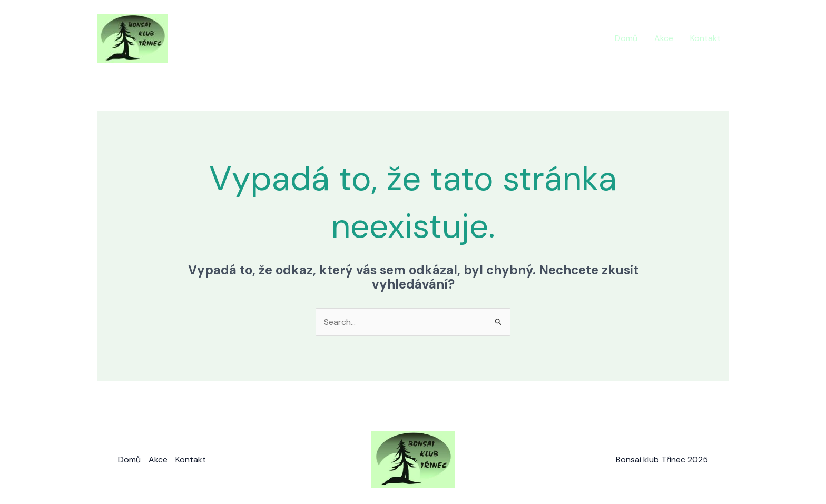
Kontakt (705, 38)
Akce (664, 38)
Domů (626, 38)
